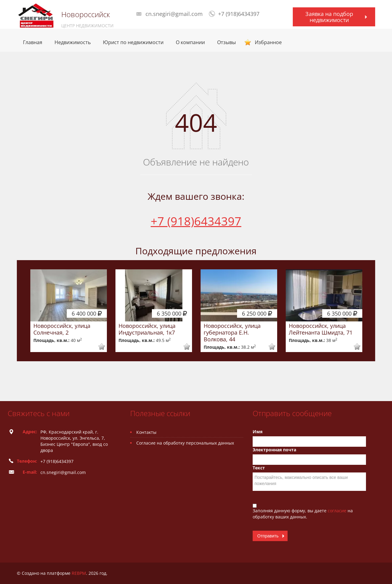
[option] (69, 311)
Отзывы (226, 42)
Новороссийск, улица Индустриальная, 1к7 (147, 329)
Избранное (268, 42)
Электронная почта (274, 450)
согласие (338, 511)
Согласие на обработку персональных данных (185, 443)
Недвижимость (73, 42)
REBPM (79, 573)
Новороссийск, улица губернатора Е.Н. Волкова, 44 (232, 332)
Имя (258, 432)
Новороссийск (86, 14)
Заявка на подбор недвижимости (329, 17)
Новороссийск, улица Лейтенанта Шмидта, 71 (321, 329)
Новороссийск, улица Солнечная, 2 (62, 329)
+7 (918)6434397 (239, 14)
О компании (190, 42)
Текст (259, 468)
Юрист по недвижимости (133, 42)
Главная (33, 42)
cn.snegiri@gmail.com (174, 14)
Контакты (146, 432)
